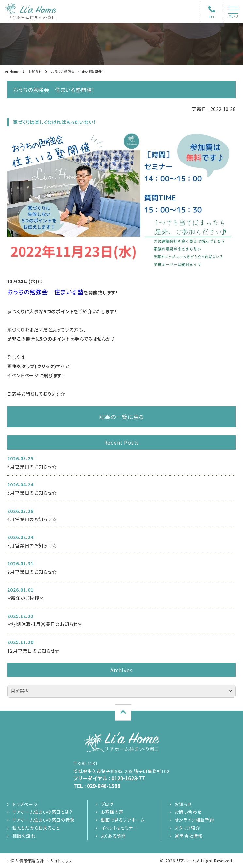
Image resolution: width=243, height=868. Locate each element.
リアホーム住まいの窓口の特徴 (43, 820)
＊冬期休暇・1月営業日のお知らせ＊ (44, 624)
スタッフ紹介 (187, 828)
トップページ (25, 804)
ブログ (107, 804)
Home (15, 71)
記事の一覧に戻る (121, 417)
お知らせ (35, 71)
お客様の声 (112, 812)
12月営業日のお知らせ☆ (33, 651)
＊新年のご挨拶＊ (25, 598)
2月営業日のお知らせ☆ (32, 572)
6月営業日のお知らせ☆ (32, 467)
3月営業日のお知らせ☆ (32, 545)
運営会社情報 (188, 836)
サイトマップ (61, 861)
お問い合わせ (188, 812)
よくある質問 (113, 836)
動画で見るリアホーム (123, 820)
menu (233, 16)
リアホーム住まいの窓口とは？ (42, 812)
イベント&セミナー (119, 828)
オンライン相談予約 (194, 820)
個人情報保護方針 (27, 861)
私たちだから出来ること (36, 828)
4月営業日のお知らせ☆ (32, 519)
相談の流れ (24, 836)
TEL (212, 17)
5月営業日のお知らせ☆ (32, 493)
